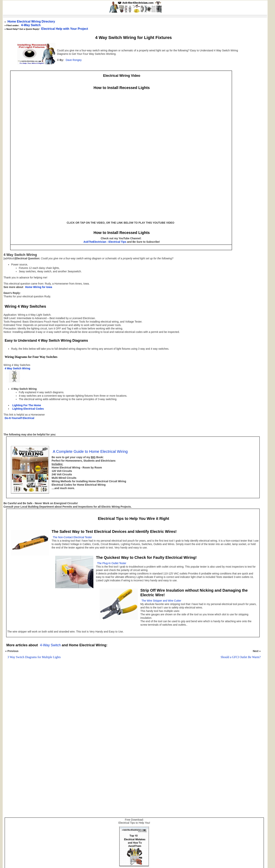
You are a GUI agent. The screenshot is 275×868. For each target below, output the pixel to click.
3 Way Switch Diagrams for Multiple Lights (34, 657)
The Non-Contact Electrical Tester (72, 537)
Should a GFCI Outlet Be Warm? (241, 657)
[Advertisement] (132, 711)
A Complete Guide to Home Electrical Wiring (90, 451)
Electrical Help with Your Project (65, 29)
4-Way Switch (31, 25)
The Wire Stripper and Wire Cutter (161, 601)
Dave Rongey (74, 60)
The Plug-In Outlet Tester (112, 563)
